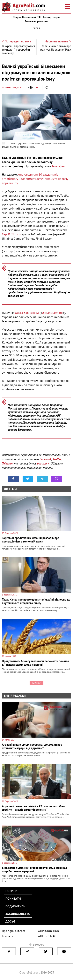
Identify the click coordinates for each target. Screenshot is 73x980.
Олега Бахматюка (27, 313)
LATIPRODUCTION (48, 931)
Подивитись (15, 906)
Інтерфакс (59, 166)
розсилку (43, 463)
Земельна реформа (37, 21)
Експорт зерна (52, 17)
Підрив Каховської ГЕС (27, 17)
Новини (11, 891)
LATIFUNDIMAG (46, 936)
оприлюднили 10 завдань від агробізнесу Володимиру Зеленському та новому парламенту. (35, 179)
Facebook (45, 459)
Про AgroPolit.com (13, 931)
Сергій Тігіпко (11, 234)
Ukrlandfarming (52, 313)
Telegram (8, 463)
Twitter (57, 459)
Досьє (10, 921)
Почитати (13, 898)
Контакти (8, 936)
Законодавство (18, 914)
